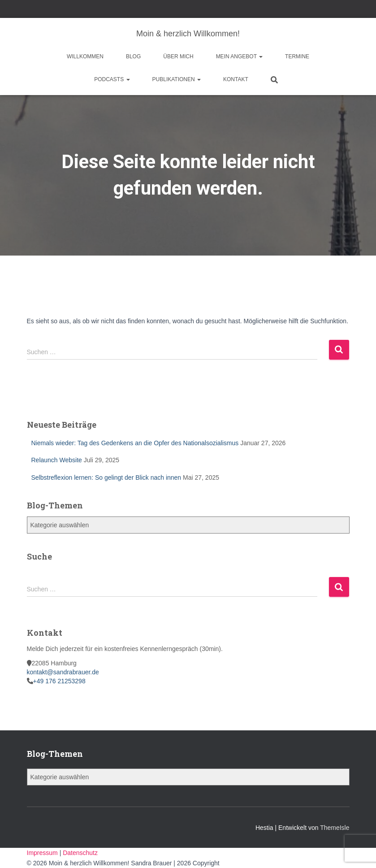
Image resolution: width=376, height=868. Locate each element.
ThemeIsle (335, 828)
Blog (133, 56)
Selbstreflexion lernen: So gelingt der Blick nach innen (106, 477)
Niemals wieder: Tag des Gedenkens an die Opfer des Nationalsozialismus (135, 443)
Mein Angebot (239, 56)
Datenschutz (80, 853)
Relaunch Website (57, 460)
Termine (297, 56)
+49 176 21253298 (59, 681)
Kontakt (236, 79)
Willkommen (85, 56)
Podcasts (112, 79)
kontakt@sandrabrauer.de (63, 672)
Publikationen (177, 79)
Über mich (178, 56)
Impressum (43, 853)
